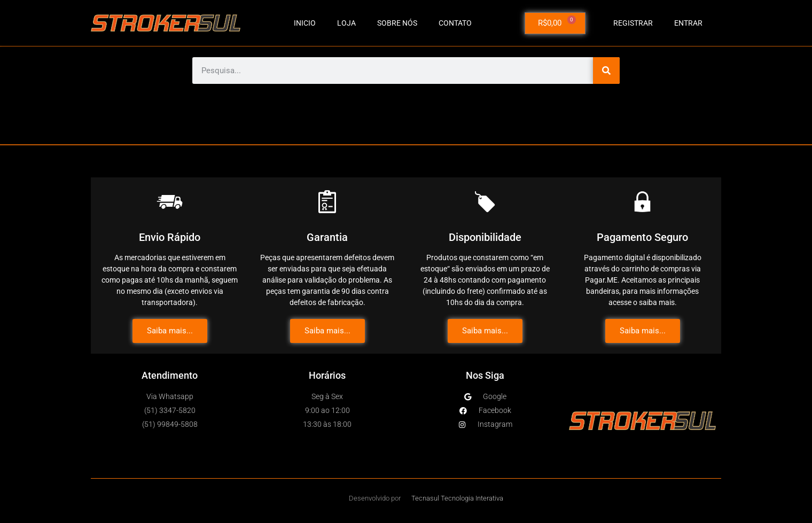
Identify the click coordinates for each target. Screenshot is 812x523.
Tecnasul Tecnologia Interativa (457, 498)
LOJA (346, 23)
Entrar (688, 23)
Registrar (633, 23)
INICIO (305, 23)
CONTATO (455, 23)
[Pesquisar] (606, 71)
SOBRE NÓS (397, 23)
